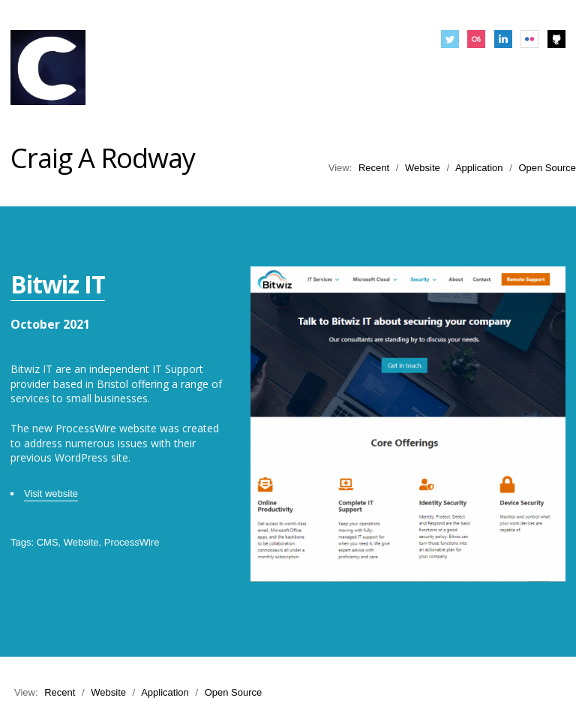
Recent (374, 168)
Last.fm (476, 39)
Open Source (547, 168)
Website (423, 168)
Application (479, 168)
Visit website (51, 493)
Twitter (450, 39)
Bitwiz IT (58, 284)
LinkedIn (503, 39)
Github (556, 39)
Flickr (529, 39)
